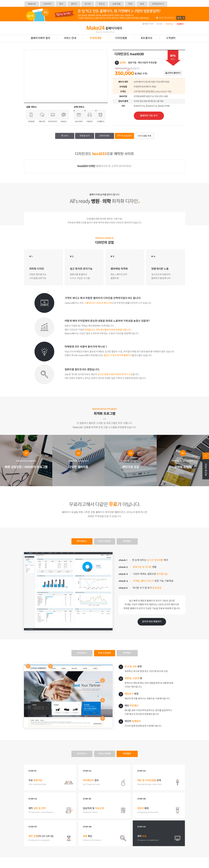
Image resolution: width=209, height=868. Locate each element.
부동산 (102, 4)
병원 (142, 4)
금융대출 (116, 4)
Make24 (32, 4)
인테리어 (47, 4)
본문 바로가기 (0, 21)
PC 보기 (65, 136)
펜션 (61, 4)
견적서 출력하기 (173, 73)
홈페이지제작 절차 (41, 38)
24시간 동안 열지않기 (166, 18)
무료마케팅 (96, 38)
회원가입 (169, 24)
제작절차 (127, 541)
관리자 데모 (104, 136)
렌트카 (74, 4)
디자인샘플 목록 (144, 136)
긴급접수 (180, 24)
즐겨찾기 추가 (148, 24)
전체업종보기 (158, 4)
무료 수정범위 (104, 541)
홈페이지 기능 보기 (149, 116)
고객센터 (171, 38)
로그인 (159, 24)
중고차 (88, 4)
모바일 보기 (85, 136)
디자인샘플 (121, 38)
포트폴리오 (147, 38)
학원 (130, 4)
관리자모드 (82, 541)
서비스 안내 (70, 38)
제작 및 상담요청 (124, 136)
